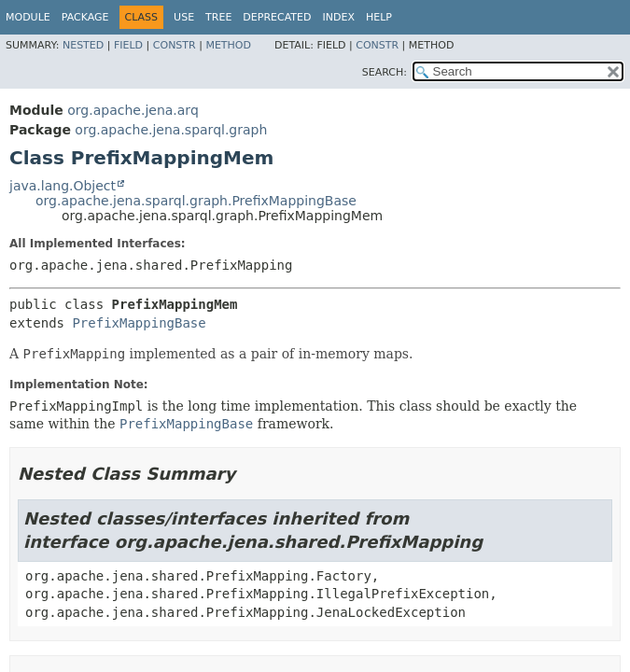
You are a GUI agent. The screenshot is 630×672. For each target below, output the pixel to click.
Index (338, 17)
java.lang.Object (63, 186)
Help (379, 17)
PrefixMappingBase (139, 323)
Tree (218, 17)
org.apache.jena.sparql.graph (171, 130)
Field (128, 45)
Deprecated (277, 17)
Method (228, 45)
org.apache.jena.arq (133, 110)
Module (28, 17)
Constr (175, 45)
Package (85, 17)
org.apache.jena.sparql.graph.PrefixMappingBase (196, 201)
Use (184, 17)
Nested (83, 45)
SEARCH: (385, 72)
